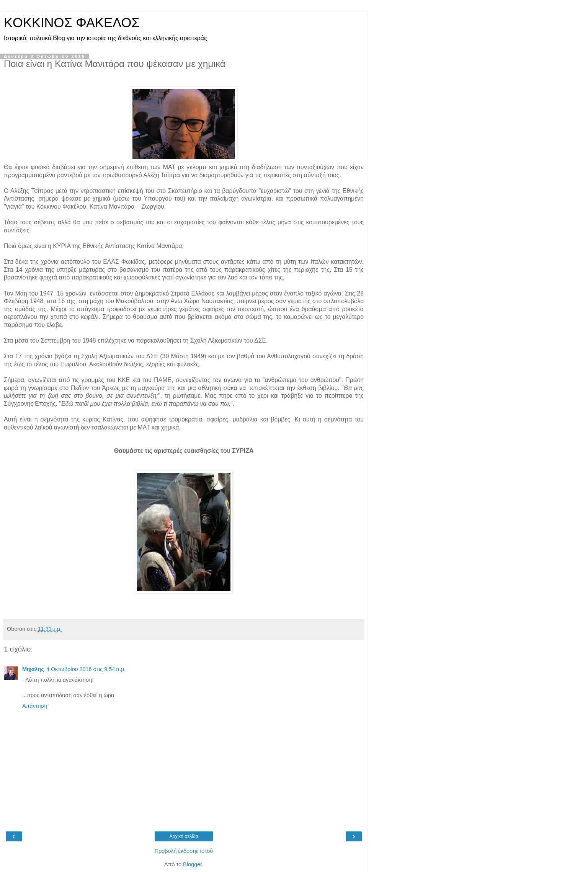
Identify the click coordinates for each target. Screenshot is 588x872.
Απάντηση (35, 706)
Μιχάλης (33, 669)
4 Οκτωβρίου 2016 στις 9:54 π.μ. (86, 669)
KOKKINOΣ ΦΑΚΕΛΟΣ (72, 23)
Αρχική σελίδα (184, 836)
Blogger (192, 864)
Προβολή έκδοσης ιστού (184, 851)
